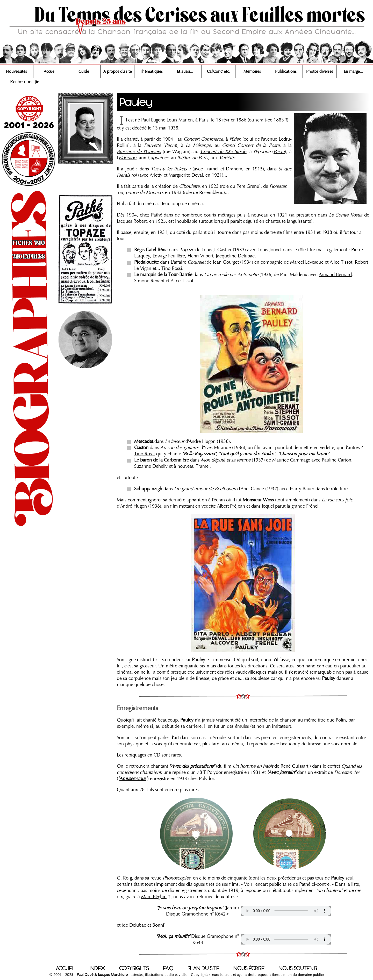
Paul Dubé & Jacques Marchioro (102, 975)
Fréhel (312, 506)
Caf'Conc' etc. (218, 71)
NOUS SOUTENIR (298, 968)
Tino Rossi (172, 268)
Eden (236, 139)
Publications (286, 71)
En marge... (353, 71)
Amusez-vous (133, 779)
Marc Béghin (154, 897)
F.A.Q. (168, 968)
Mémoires (252, 71)
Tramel (211, 169)
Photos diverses (320, 71)
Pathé (157, 215)
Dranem (234, 169)
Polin (341, 720)
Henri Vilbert (200, 256)
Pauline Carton (336, 460)
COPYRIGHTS (134, 968)
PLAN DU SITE (203, 968)
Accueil (50, 71)
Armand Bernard (335, 275)
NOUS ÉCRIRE (249, 968)
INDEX (97, 968)
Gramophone (195, 914)
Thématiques (151, 71)
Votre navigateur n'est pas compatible (286, 911)
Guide (84, 71)
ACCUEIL (66, 968)
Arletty (156, 175)
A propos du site (118, 71)
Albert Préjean (231, 506)
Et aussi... (185, 71)
